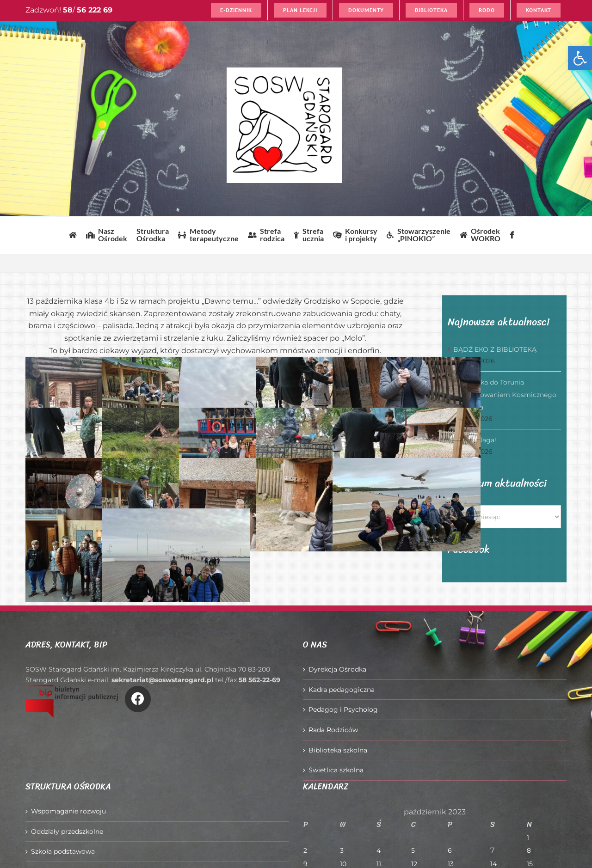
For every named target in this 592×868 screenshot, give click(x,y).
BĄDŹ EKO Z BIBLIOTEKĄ (495, 349)
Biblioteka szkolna (338, 750)
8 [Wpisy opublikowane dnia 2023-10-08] (529, 850)
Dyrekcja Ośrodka (337, 669)
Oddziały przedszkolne (67, 831)
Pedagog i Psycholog (343, 709)
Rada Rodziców (333, 730)
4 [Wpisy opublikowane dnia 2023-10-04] (379, 850)
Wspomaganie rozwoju (68, 811)
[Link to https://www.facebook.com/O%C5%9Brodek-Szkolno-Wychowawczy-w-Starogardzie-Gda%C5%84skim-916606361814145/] (138, 699)
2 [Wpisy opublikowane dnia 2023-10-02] (305, 850)
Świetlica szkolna (336, 770)
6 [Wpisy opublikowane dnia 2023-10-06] (450, 850)
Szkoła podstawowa (63, 851)
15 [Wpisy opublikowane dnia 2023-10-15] (530, 864)
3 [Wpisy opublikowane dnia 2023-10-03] (342, 850)
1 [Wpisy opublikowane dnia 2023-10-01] (528, 837)
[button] (580, 58)
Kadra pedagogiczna (342, 690)
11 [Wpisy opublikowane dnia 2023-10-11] (379, 864)
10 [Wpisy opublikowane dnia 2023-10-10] (343, 864)
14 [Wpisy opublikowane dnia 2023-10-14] (493, 864)
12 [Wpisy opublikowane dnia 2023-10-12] (414, 864)
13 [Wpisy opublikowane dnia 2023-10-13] (451, 864)
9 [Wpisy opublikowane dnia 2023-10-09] (305, 864)
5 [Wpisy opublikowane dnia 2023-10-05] (413, 850)
